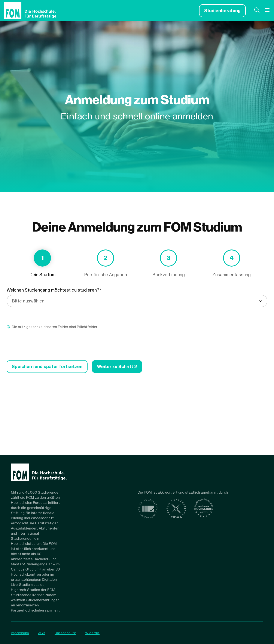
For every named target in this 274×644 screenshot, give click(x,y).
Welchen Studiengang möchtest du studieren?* (54, 290)
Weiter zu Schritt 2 (117, 366)
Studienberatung (222, 11)
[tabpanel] (137, 330)
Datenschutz (65, 633)
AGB (42, 633)
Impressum (20, 633)
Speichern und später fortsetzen (47, 366)
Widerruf (92, 633)
